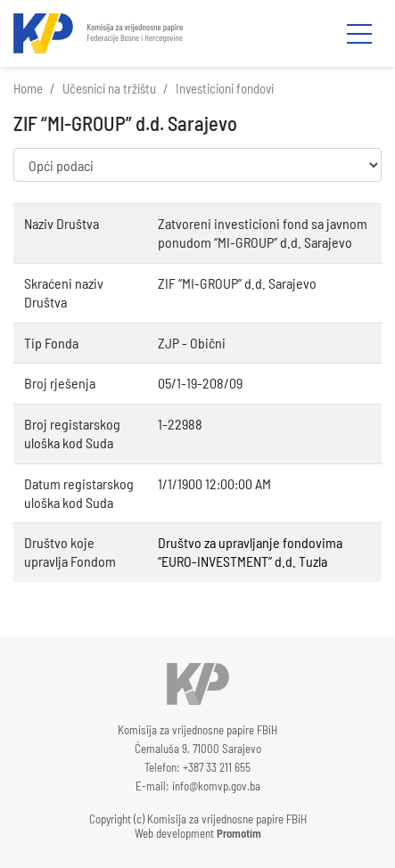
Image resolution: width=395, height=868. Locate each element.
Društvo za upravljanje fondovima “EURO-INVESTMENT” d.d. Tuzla (250, 552)
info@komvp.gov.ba (216, 786)
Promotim (239, 833)
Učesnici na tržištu (109, 88)
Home (28, 88)
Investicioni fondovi (225, 88)
